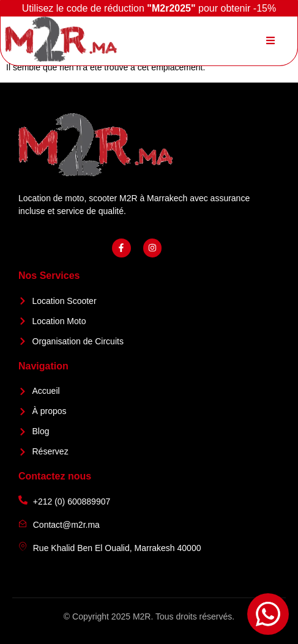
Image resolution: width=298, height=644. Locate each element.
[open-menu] (270, 41)
